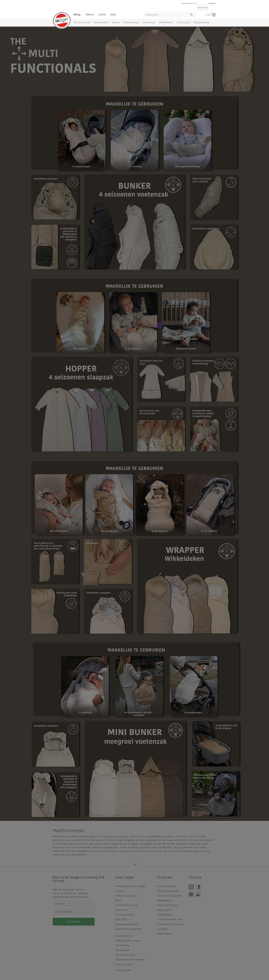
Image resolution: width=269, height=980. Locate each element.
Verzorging (183, 22)
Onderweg (149, 22)
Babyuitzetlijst (201, 22)
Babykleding (131, 22)
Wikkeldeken (166, 22)
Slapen (116, 22)
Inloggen (212, 3)
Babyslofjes (101, 22)
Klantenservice (189, 3)
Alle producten (82, 22)
